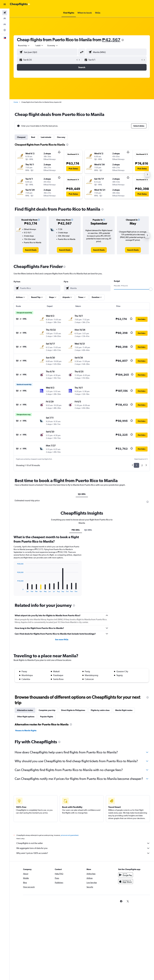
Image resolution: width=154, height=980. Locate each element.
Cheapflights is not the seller (83, 843)
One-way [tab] (61, 137)
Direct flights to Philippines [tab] (73, 710)
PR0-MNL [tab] (76, 530)
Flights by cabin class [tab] (100, 710)
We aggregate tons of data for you (83, 848)
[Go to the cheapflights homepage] (20, 4)
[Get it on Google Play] (126, 875)
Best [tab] (33, 137)
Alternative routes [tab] (25, 710)
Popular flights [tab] (47, 717)
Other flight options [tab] (26, 717)
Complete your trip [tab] (47, 710)
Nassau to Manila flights (26, 730)
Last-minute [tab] (46, 137)
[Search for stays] (5, 18)
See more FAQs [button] (62, 640)
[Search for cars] (5, 24)
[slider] (151, 289)
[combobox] (53, 45)
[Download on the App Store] (126, 881)
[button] (5, 4)
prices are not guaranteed (70, 835)
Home (16, 102)
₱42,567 (111, 40)
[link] (31, 250)
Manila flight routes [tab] (124, 710)
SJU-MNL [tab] (82, 494)
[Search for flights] (5, 13)
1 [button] (136, 465)
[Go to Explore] (5, 30)
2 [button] (142, 465)
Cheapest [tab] (21, 137)
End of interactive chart (16, 590)
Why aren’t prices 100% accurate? (83, 853)
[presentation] (123, 40)
